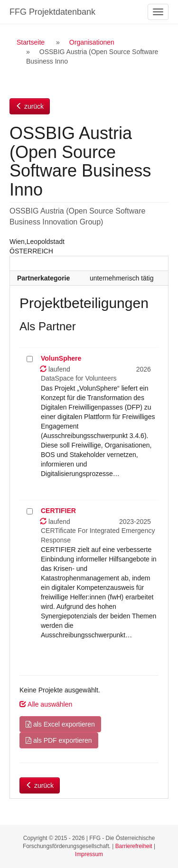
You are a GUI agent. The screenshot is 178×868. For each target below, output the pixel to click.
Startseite (31, 42)
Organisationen (92, 42)
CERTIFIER (58, 511)
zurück (30, 106)
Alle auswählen (46, 704)
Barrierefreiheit (134, 846)
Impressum (89, 854)
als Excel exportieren (60, 724)
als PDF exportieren (59, 740)
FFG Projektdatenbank (52, 12)
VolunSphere (61, 358)
